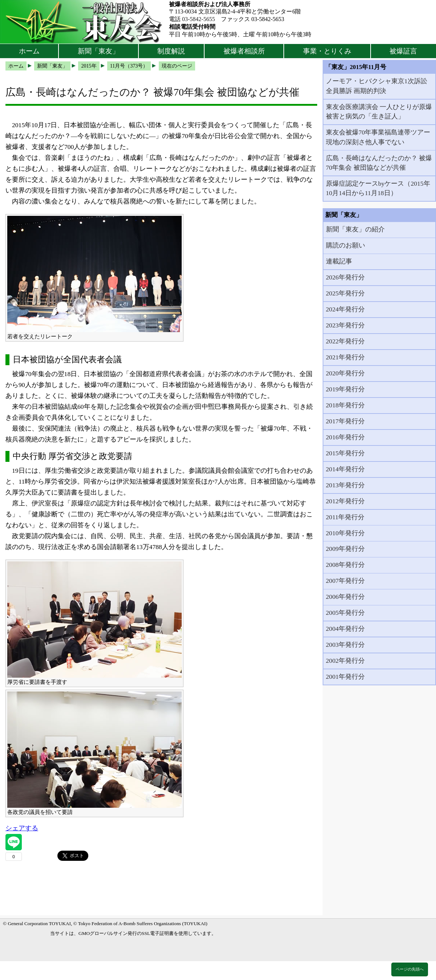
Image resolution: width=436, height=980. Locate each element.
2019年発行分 (345, 389)
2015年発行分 (345, 453)
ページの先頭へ (410, 969)
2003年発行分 (345, 645)
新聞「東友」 (98, 51)
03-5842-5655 (199, 19)
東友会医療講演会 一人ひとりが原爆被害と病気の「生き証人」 (379, 112)
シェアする (22, 828)
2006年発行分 (345, 597)
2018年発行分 (345, 405)
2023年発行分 (345, 325)
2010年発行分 (345, 533)
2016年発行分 (345, 437)
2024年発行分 (345, 309)
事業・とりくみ (327, 51)
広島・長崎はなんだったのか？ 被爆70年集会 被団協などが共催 (379, 163)
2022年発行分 (345, 341)
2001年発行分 (345, 677)
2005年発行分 (345, 613)
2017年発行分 (345, 421)
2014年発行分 (345, 469)
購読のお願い (346, 245)
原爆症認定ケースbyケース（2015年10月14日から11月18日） (378, 188)
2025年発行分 (345, 293)
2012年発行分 (345, 501)
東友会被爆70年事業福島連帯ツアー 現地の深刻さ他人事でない (378, 137)
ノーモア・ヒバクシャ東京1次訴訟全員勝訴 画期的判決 (377, 86)
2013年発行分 (345, 485)
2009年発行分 (345, 549)
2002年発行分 (345, 661)
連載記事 (339, 261)
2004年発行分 (345, 629)
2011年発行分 (345, 517)
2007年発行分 (345, 581)
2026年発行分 (345, 277)
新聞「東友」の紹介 (355, 229)
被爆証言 (403, 51)
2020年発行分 (345, 373)
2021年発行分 (345, 357)
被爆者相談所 (244, 51)
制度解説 (171, 51)
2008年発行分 (345, 565)
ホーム (29, 51)
